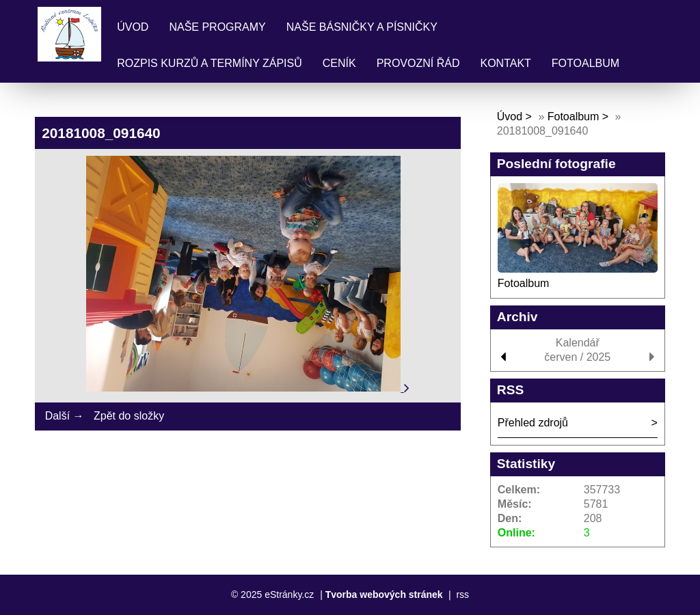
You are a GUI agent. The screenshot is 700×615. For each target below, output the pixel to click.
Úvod (133, 27)
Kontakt (505, 63)
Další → (65, 416)
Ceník (339, 63)
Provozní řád (418, 63)
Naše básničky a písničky (362, 27)
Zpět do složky (129, 416)
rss (462, 594)
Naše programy (217, 27)
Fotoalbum (585, 63)
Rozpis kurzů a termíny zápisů (210, 63)
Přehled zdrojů (533, 423)
